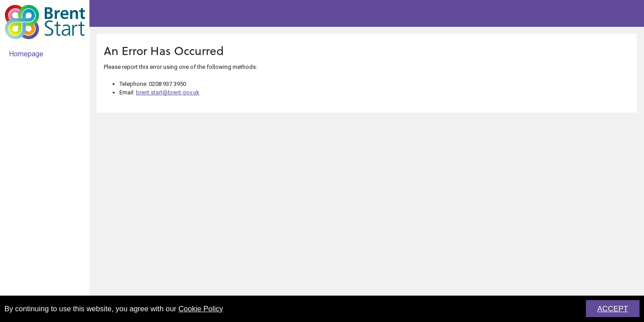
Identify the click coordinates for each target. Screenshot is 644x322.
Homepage (26, 54)
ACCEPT (613, 309)
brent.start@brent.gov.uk (168, 92)
